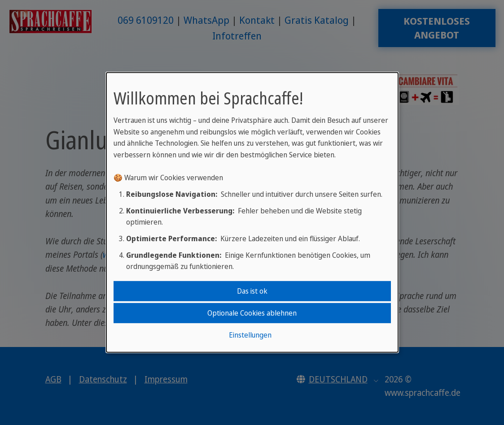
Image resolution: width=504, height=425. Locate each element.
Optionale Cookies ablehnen (252, 313)
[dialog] (252, 212)
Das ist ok (252, 291)
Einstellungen (250, 335)
